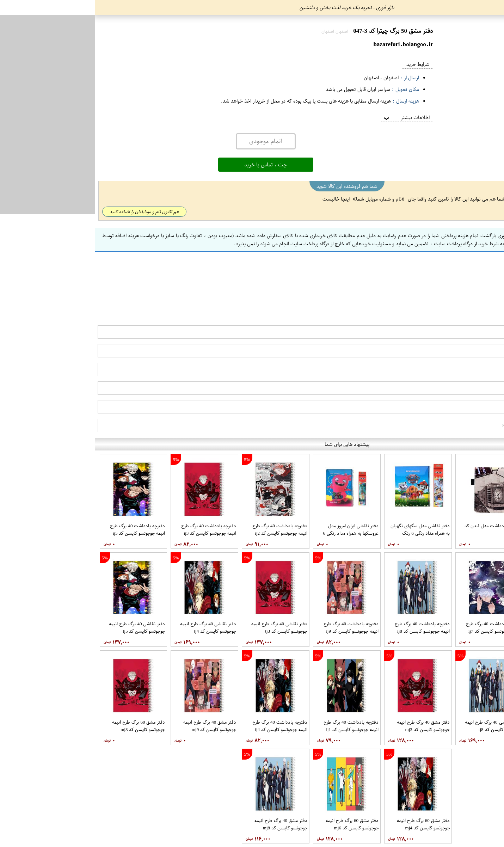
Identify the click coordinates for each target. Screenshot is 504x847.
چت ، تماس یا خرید (171, 165)
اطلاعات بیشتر (311, 118)
